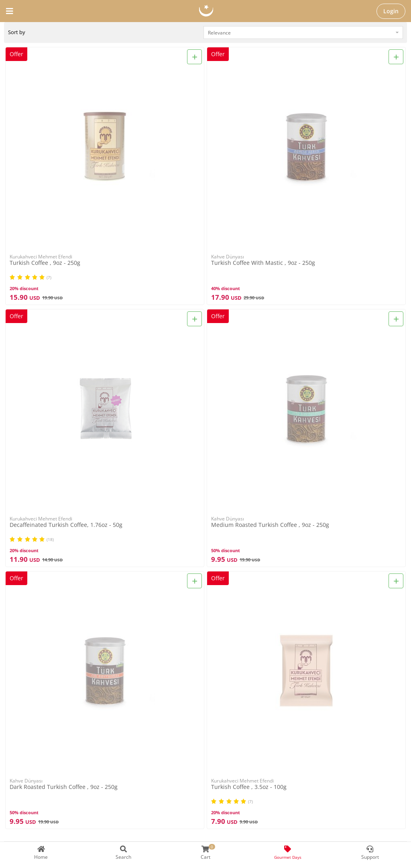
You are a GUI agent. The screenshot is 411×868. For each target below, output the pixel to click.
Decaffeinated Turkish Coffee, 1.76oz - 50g (66, 525)
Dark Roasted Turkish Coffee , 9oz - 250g (64, 787)
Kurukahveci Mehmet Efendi (41, 257)
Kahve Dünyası (228, 257)
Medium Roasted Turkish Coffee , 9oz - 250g (270, 525)
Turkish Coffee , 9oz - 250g (45, 263)
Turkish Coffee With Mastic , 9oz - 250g (263, 263)
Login (391, 11)
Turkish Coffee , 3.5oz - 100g (249, 787)
